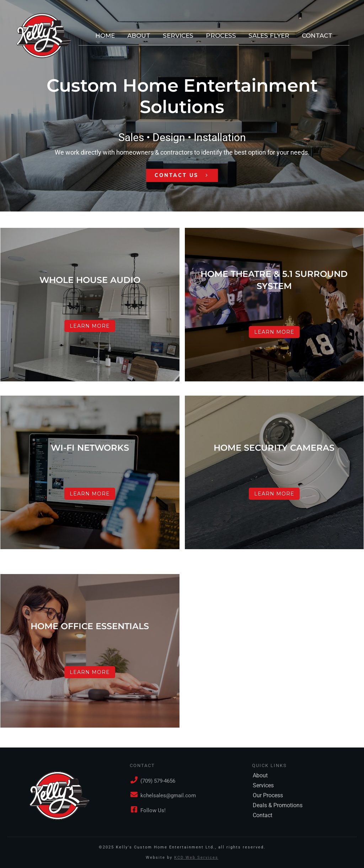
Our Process (268, 795)
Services (263, 785)
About (260, 775)
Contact (263, 815)
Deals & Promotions (278, 805)
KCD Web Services (196, 858)
